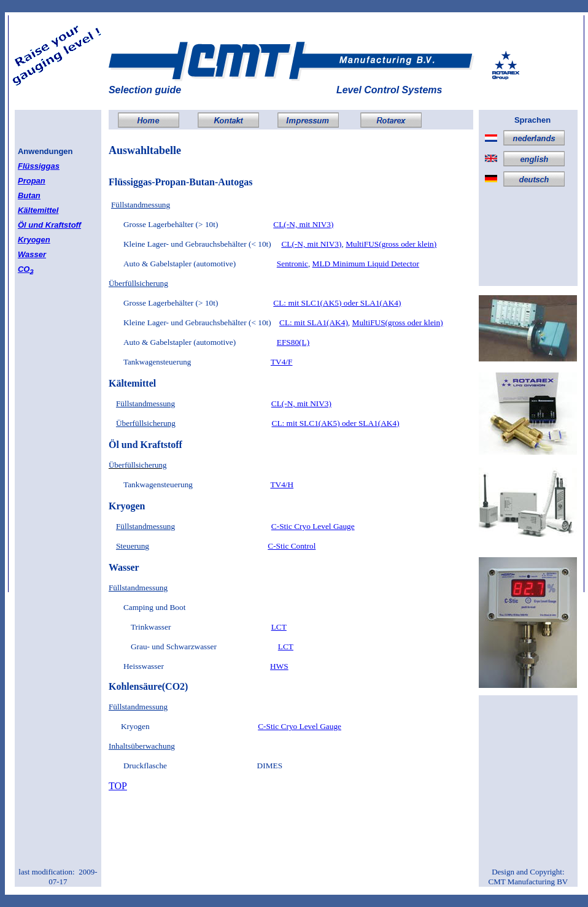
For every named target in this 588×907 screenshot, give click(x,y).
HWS (279, 666)
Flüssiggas (39, 166)
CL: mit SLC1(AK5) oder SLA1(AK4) (337, 303)
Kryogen (34, 240)
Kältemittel (38, 210)
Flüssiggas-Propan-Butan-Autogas (180, 182)
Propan (32, 181)
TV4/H (282, 484)
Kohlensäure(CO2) (148, 686)
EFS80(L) (293, 342)
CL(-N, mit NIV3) (303, 224)
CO (26, 269)
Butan (29, 195)
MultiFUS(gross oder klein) (391, 244)
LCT (279, 627)
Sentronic (292, 264)
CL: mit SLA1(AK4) (314, 322)
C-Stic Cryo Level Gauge (313, 526)
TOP (118, 786)
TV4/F (282, 362)
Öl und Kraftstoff (49, 225)
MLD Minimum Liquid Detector (366, 264)
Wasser (32, 254)
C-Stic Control (292, 546)
